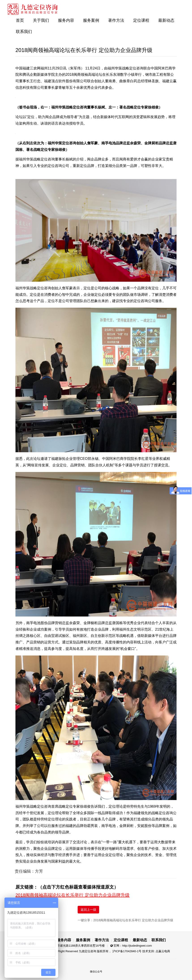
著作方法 (116, 20)
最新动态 (166, 20)
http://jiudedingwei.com (137, 946)
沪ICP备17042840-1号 (127, 951)
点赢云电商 (163, 951)
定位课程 (141, 20)
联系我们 (24, 32)
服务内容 (66, 20)
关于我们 (41, 20)
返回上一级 (88, 910)
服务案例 (91, 20)
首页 (20, 20)
